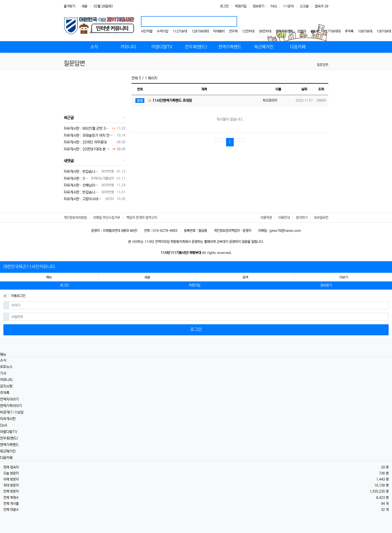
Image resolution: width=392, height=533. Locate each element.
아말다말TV (9, 432)
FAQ (274, 6)
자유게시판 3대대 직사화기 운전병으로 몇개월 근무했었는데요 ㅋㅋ (76, 179)
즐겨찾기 (70, 6)
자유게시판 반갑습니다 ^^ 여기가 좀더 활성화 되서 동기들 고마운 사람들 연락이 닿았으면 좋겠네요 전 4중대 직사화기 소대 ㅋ (82, 192)
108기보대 (365, 31)
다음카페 (6, 458)
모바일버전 (321, 218)
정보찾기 (259, 6)
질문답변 (322, 65)
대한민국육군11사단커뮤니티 (29, 267)
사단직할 (147, 31)
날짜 (304, 89)
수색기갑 (163, 31)
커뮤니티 (6, 380)
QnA (4, 425)
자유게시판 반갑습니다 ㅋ (82, 172)
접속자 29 (322, 6)
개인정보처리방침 (75, 218)
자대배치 (219, 31)
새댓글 (69, 161)
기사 (3, 373)
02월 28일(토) (103, 6)
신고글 (304, 6)
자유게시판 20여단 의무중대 (85, 142)
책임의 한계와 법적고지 (142, 218)
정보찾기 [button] (326, 285)
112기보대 (180, 31)
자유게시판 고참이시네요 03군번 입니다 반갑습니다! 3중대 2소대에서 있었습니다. (84, 199)
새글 (84, 6)
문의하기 (302, 218)
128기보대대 (200, 31)
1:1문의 (288, 6)
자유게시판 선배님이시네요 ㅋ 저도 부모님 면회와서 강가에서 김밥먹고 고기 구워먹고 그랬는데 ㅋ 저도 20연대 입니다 (82, 185)
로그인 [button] (64, 285)
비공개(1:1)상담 (12, 412)
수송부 (315, 31)
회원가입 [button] (195, 285)
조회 (321, 89)
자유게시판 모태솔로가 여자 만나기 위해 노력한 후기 (89, 135)
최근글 (69, 118)
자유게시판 (8, 419)
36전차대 (265, 31)
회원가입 (241, 6)
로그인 (224, 6)
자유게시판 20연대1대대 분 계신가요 (87, 149)
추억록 (349, 31)
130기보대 (384, 31)
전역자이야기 (9, 399)
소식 (3, 360)
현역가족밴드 (284, 31)
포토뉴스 (6, 367)
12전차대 (248, 31)
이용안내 (284, 218)
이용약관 (266, 218)
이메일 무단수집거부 (107, 218)
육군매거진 (8, 451)
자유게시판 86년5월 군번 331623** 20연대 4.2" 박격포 (87, 128)
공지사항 (6, 386)
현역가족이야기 (11, 406)
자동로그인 (18, 296)
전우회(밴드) (9, 438)
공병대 (302, 31)
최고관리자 (270, 100)
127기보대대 (332, 31)
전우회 (233, 31)
